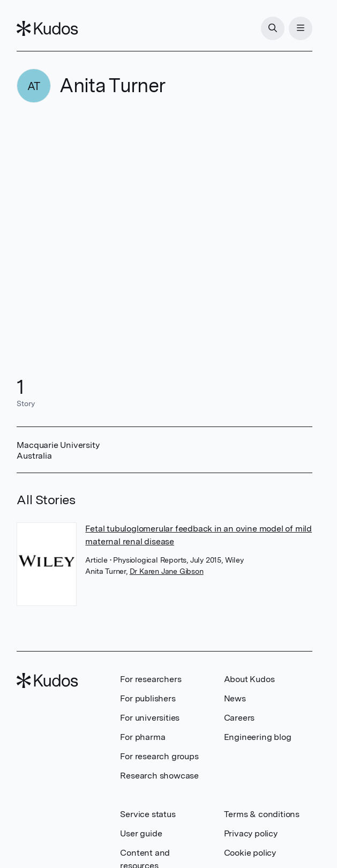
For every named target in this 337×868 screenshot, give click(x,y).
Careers (239, 718)
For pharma (143, 737)
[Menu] (301, 28)
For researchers (151, 679)
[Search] (273, 28)
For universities (150, 718)
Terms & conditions (262, 814)
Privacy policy (251, 833)
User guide (141, 833)
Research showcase (159, 776)
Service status (148, 814)
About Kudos (249, 679)
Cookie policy (250, 853)
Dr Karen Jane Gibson (167, 571)
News (235, 698)
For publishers (148, 698)
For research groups (159, 756)
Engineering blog (258, 737)
